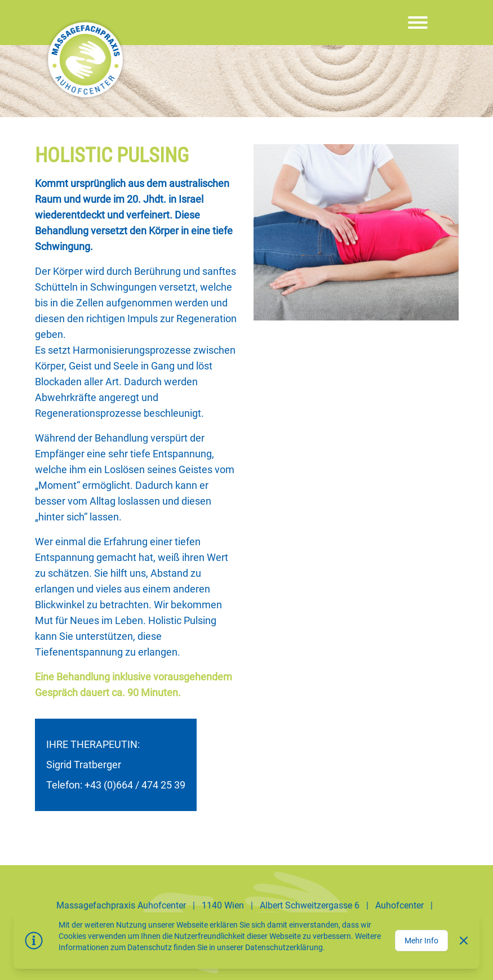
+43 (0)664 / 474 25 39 (135, 785)
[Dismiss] (464, 941)
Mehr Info (421, 941)
